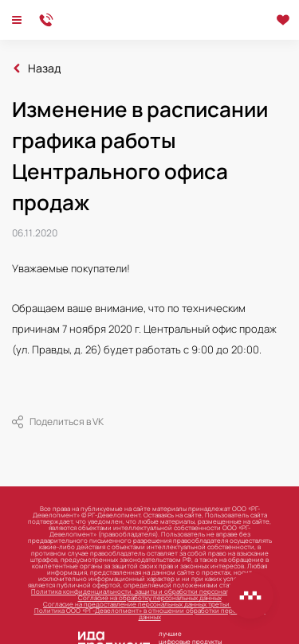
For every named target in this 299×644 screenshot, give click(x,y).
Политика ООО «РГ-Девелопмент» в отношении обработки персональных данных (150, 613)
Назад (44, 68)
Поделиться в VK (58, 422)
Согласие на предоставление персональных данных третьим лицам (149, 604)
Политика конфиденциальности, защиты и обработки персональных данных (149, 591)
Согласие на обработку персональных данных (150, 597)
